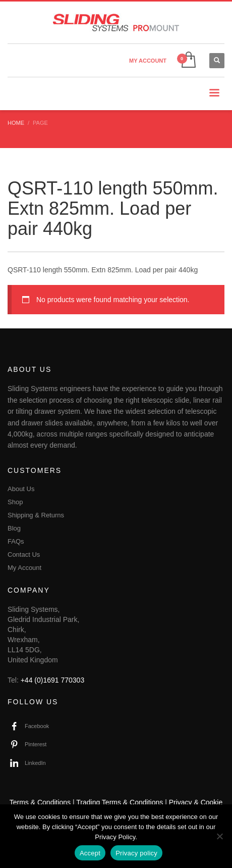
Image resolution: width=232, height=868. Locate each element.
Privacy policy (136, 853)
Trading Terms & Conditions (120, 802)
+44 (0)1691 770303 (53, 680)
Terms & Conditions (40, 802)
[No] (219, 836)
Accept (90, 853)
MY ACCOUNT (148, 61)
